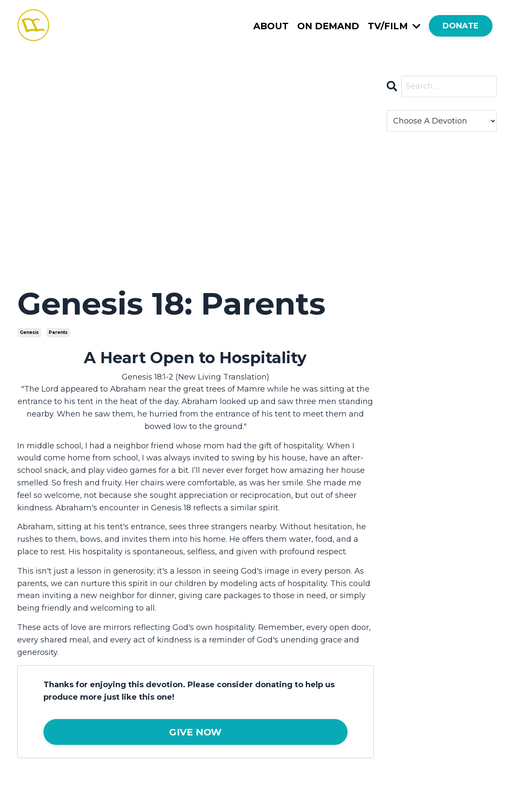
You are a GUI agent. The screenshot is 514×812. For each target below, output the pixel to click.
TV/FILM (394, 26)
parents (58, 332)
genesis (29, 332)
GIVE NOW (195, 732)
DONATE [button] (461, 26)
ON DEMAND (328, 26)
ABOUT (271, 26)
